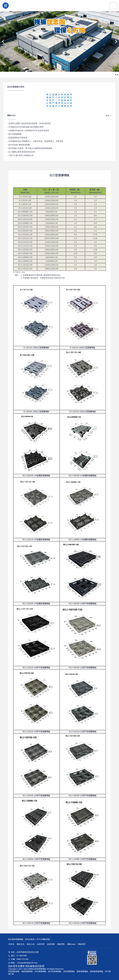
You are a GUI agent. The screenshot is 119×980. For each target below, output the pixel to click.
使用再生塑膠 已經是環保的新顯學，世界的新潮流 (29, 123)
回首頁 (11, 944)
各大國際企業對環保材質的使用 (22, 152)
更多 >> (109, 116)
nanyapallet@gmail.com (27, 963)
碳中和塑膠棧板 (15, 134)
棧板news (71, 944)
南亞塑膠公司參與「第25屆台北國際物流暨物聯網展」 (31, 148)
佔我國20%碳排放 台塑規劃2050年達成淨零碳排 (29, 131)
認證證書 (51, 944)
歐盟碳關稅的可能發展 (18, 138)
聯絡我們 (82, 944)
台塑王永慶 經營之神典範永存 (21, 155)
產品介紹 (31, 944)
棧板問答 (61, 944)
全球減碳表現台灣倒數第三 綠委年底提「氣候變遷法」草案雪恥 (36, 141)
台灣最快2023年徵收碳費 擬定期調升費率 (26, 127)
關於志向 (21, 944)
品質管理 (41, 944)
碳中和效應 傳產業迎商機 (19, 145)
